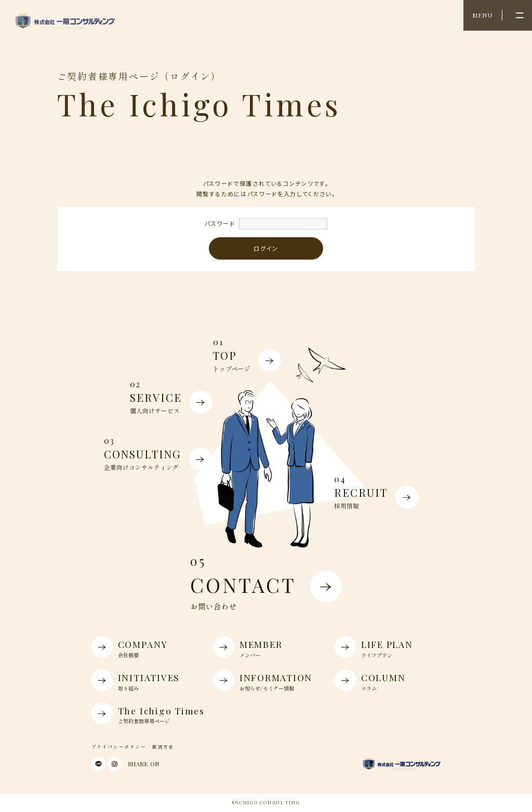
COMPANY (143, 647)
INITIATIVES (143, 680)
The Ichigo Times (148, 713)
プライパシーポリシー (119, 747)
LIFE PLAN (386, 647)
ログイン (266, 248)
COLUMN (386, 680)
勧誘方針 (163, 747)
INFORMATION (264, 680)
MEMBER (264, 647)
